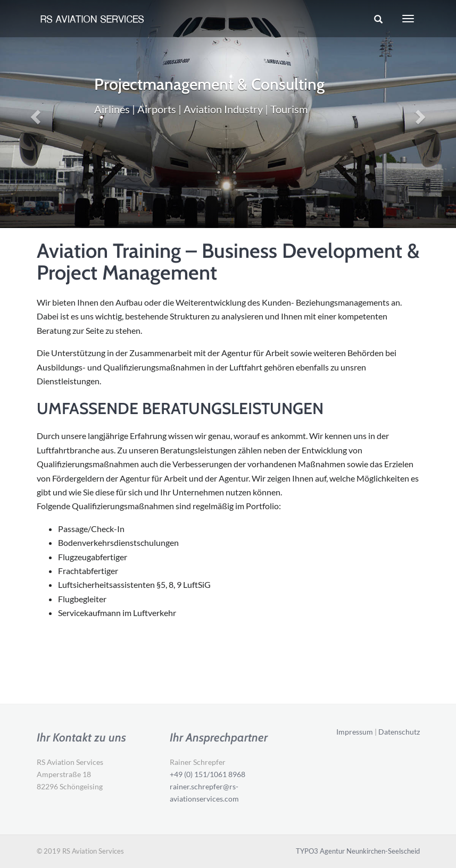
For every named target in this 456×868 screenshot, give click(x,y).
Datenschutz (399, 732)
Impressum (355, 732)
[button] (34, 114)
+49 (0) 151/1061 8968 (208, 774)
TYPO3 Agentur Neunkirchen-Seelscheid (358, 851)
